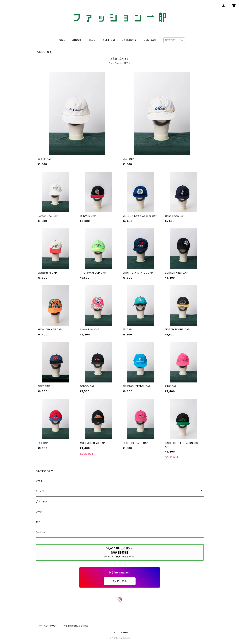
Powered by (120, 638)
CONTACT (150, 40)
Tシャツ (40, 491)
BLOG (92, 40)
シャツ (39, 512)
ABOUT (77, 40)
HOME (61, 40)
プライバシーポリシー (48, 626)
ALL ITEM (109, 40)
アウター (40, 481)
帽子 (38, 522)
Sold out (41, 532)
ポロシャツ (41, 501)
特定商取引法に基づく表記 (76, 626)
